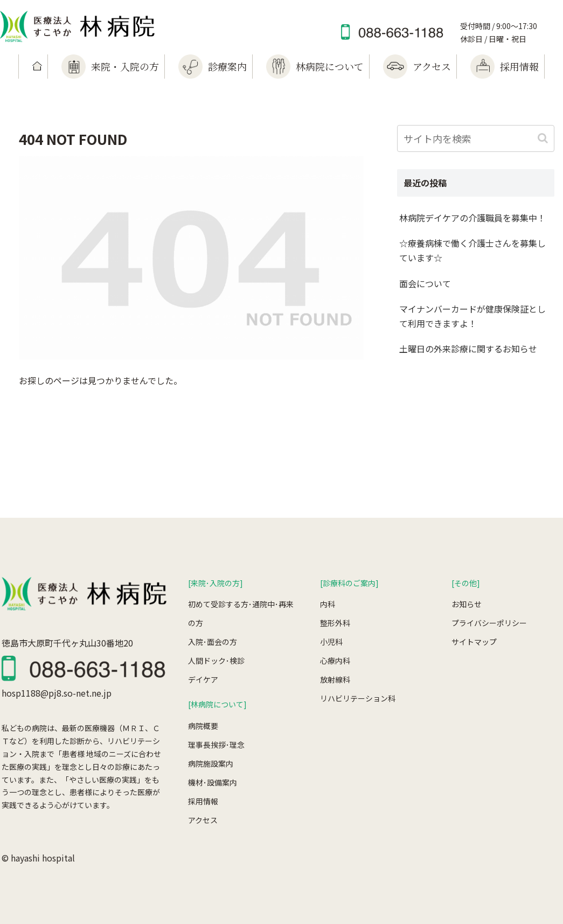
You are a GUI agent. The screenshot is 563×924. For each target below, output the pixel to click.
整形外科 (335, 623)
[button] (544, 138)
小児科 (331, 642)
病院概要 (203, 726)
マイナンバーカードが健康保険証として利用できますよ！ (472, 316)
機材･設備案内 (213, 782)
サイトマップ (474, 642)
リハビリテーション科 (358, 698)
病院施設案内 (211, 763)
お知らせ (467, 604)
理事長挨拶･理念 (216, 745)
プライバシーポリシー (489, 623)
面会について (425, 283)
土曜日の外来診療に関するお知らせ (468, 349)
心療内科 (335, 661)
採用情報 (203, 801)
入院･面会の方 (213, 642)
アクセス (203, 820)
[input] (476, 138)
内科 (328, 604)
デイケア (203, 679)
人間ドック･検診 (216, 661)
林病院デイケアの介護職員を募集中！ (472, 218)
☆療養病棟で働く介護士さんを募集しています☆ (472, 250)
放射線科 (335, 679)
